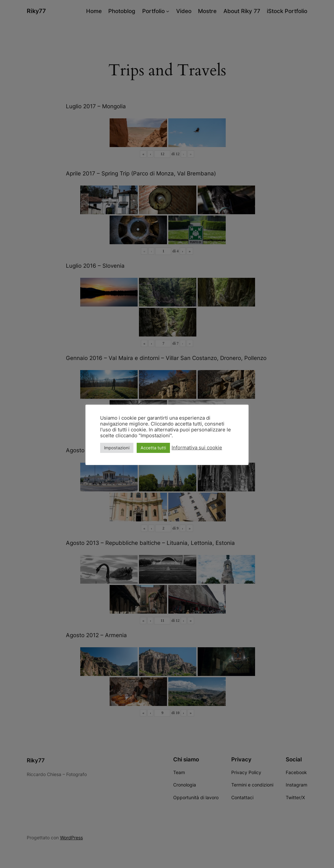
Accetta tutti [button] (153, 448)
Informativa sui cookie (197, 448)
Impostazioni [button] (117, 448)
